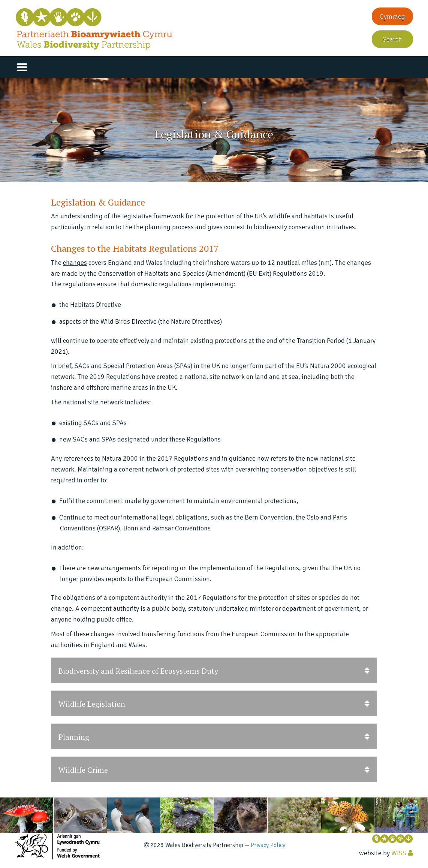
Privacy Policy (268, 845)
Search (392, 39)
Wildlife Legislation (214, 704)
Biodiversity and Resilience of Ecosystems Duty (214, 671)
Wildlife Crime (214, 770)
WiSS (399, 853)
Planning (214, 737)
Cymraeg (392, 17)
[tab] (214, 670)
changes (75, 263)
